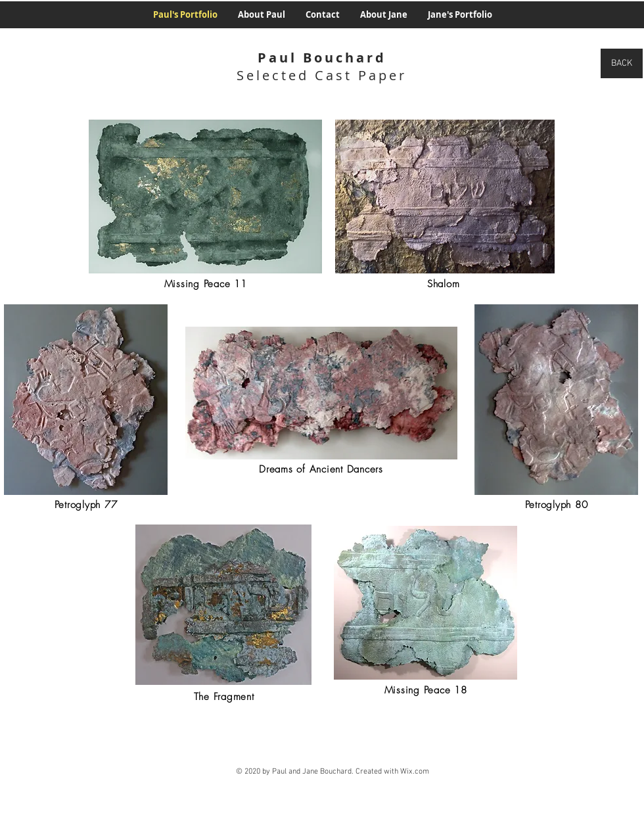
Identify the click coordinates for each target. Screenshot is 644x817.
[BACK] (622, 63)
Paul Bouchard (322, 58)
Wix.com (415, 772)
